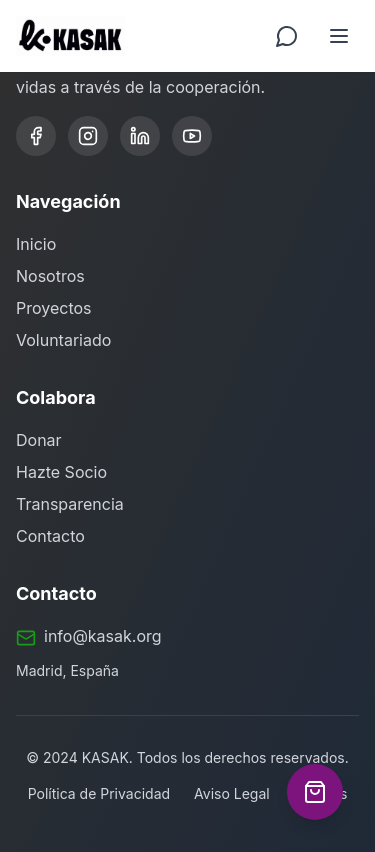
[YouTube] (192, 136)
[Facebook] (36, 136)
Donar (39, 440)
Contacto (50, 536)
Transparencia (70, 504)
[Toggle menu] (339, 36)
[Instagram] (88, 136)
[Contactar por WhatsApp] (287, 36)
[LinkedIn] (140, 136)
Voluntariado (63, 340)
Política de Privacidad (99, 793)
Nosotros (50, 276)
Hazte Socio (61, 472)
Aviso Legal (232, 793)
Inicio (36, 244)
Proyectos (54, 308)
